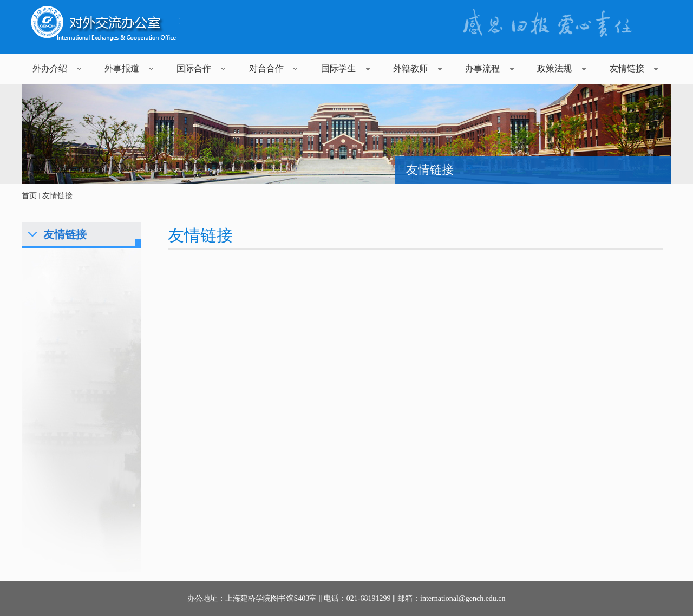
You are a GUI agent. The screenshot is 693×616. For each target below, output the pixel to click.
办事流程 (482, 68)
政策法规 (554, 68)
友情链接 (627, 68)
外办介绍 (50, 68)
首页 (29, 196)
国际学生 (338, 68)
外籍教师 (410, 68)
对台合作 (266, 68)
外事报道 (122, 68)
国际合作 (194, 68)
